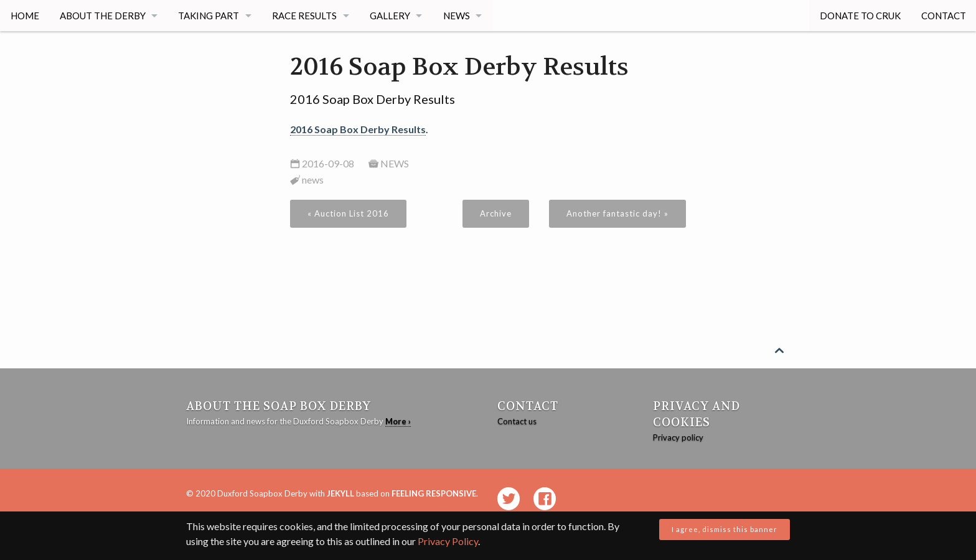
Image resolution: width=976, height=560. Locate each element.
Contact (943, 16)
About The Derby (103, 16)
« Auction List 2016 (348, 213)
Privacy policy (678, 437)
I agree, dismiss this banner (725, 529)
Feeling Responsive (434, 493)
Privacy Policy (448, 541)
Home (25, 16)
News (458, 16)
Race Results (306, 16)
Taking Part (209, 16)
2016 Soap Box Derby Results (358, 129)
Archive (496, 213)
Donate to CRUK (860, 16)
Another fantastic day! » (617, 213)
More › (398, 421)
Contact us (517, 421)
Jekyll (340, 493)
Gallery (391, 16)
